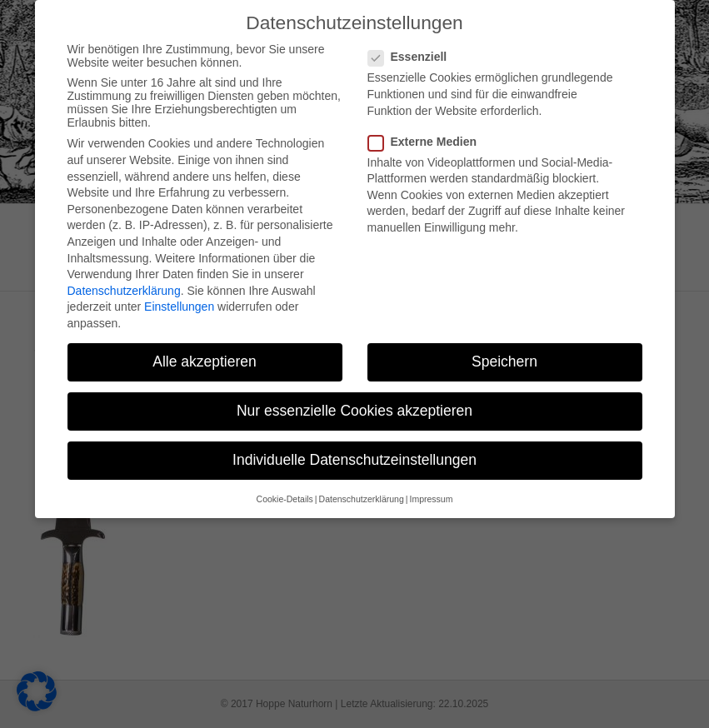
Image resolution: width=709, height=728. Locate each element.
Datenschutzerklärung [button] (362, 468)
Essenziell (413, 27)
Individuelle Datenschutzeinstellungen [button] (354, 429)
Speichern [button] (504, 331)
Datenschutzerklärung (124, 260)
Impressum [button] (431, 468)
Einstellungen (179, 276)
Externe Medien (427, 111)
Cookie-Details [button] (285, 468)
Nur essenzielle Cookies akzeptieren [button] (354, 380)
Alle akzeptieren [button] (205, 331)
